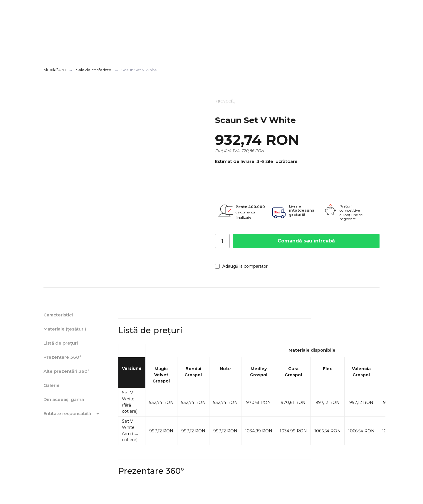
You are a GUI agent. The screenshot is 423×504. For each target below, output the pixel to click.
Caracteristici (58, 315)
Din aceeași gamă (64, 399)
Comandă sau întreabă (306, 241)
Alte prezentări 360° (67, 371)
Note (225, 369)
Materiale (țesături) (65, 329)
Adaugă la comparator (241, 266)
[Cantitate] (222, 241)
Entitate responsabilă (72, 414)
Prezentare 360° (62, 357)
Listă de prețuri (61, 343)
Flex (327, 369)
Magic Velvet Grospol (161, 375)
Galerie (52, 385)
